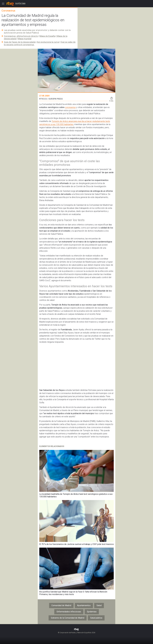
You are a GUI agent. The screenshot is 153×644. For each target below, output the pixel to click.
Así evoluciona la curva (48, 42)
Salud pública (96, 618)
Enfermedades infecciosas (69, 612)
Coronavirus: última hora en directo (21, 36)
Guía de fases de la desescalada (20, 42)
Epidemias (92, 612)
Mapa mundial (25, 39)
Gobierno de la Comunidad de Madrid (68, 618)
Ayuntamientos (84, 605)
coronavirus (70, 107)
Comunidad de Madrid (61, 605)
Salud (99, 605)
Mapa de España (47, 36)
